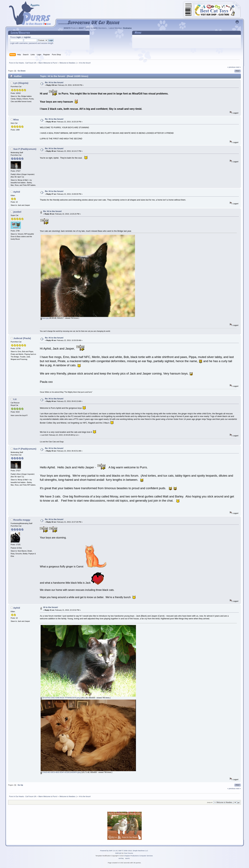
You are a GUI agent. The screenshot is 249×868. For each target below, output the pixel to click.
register (27, 37)
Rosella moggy (22, 520)
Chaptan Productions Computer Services (138, 856)
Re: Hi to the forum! (54, 83)
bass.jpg (45, 318)
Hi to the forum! (51, 607)
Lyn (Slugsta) (21, 83)
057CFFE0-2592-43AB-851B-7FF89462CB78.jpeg (60, 698)
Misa (16, 120)
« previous (231, 67)
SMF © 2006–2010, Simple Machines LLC (133, 851)
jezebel (17, 212)
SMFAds (118, 853)
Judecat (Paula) (22, 338)
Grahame (127, 28)
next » (238, 67)
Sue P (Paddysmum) (25, 149)
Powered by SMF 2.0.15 (109, 851)
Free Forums (128, 853)
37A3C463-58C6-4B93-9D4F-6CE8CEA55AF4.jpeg (61, 772)
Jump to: (210, 802)
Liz (15, 399)
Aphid (17, 192)
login (19, 37)
